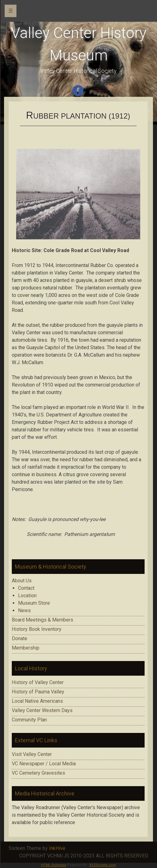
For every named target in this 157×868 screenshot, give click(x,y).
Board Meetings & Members (43, 620)
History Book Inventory (37, 629)
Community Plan (29, 720)
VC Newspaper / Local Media (44, 764)
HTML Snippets (54, 865)
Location (27, 596)
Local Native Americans (37, 701)
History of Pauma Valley (38, 692)
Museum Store (34, 603)
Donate (20, 638)
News (24, 610)
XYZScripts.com (103, 865)
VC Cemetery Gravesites (38, 773)
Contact (26, 588)
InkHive (57, 848)
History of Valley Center (38, 682)
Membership (26, 648)
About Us (22, 581)
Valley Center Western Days (42, 710)
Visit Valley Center (32, 754)
